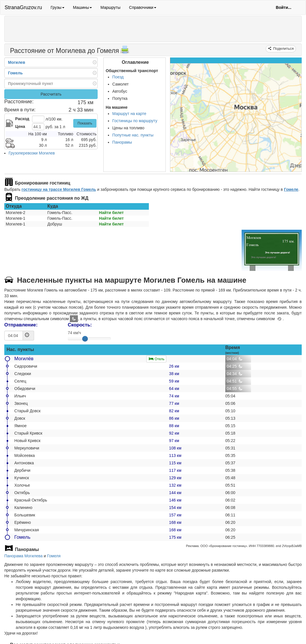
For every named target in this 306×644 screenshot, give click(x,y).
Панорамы (122, 142)
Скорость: (80, 325)
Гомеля (54, 556)
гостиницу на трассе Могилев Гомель (59, 189)
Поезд (118, 77)
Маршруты (110, 7)
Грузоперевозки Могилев (32, 153)
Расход (22, 119)
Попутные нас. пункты (133, 135)
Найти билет (111, 213)
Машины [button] (82, 7)
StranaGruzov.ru (23, 7)
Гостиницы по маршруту (135, 121)
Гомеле (291, 189)
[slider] (85, 339)
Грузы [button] (58, 7)
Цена (20, 126)
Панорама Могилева (23, 556)
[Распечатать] (125, 51)
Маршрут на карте (129, 114)
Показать (85, 123)
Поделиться (283, 48)
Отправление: (21, 325)
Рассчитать (51, 94)
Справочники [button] (143, 7)
